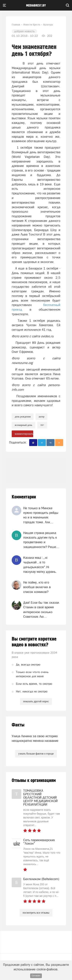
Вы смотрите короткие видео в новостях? (34, 642)
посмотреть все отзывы (36, 913)
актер (41, 417)
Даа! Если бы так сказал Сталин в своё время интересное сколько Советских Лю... (41, 610)
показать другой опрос (36, 701)
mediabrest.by (36, 6)
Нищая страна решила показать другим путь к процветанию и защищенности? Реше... (41, 540)
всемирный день (24, 425)
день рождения (23, 417)
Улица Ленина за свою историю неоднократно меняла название (35, 738)
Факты (18, 725)
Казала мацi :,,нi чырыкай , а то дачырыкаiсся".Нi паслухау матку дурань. (40, 565)
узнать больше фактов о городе (36, 754)
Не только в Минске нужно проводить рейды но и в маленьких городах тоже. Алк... (41, 515)
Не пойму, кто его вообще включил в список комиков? (37, 587)
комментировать (24, 434)
